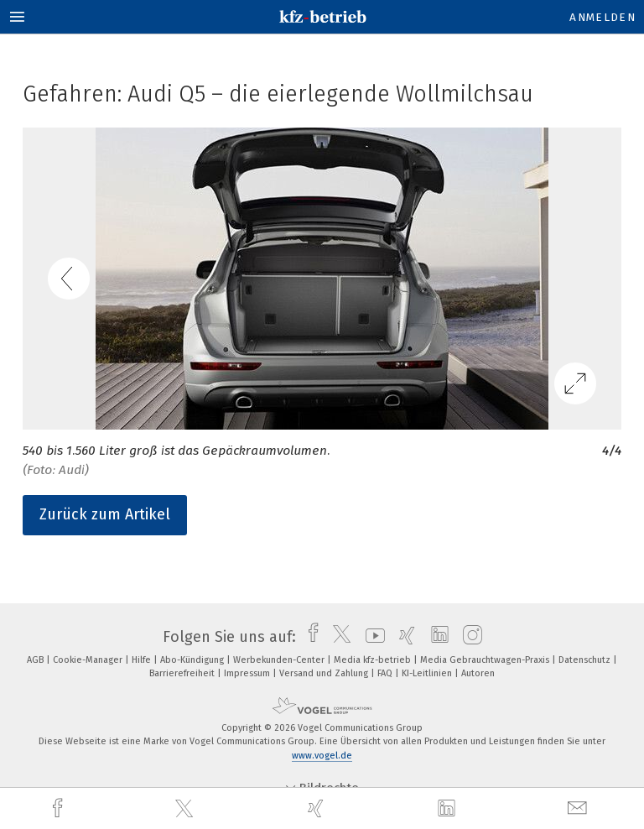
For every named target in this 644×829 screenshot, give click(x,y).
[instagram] (468, 637)
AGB (36, 660)
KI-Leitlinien (428, 673)
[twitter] (186, 809)
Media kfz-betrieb (374, 660)
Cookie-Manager (89, 660)
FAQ (386, 673)
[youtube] (371, 637)
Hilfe (143, 660)
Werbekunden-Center (280, 660)
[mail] (579, 808)
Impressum (248, 673)
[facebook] (60, 808)
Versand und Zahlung (325, 673)
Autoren (478, 673)
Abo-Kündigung (193, 660)
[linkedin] (449, 809)
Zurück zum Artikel (105, 514)
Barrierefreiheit (183, 673)
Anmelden (602, 17)
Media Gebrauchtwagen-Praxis (486, 660)
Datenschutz (586, 660)
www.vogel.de (322, 756)
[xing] (318, 808)
